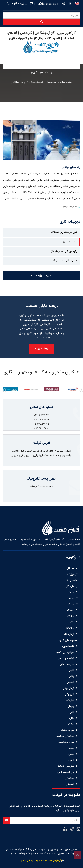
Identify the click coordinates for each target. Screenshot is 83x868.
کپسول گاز (72, 575)
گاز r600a (73, 592)
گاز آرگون (73, 760)
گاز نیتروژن (72, 700)
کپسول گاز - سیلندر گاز (65, 261)
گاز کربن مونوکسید (68, 742)
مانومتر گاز (72, 580)
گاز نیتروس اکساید (68, 766)
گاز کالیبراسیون (70, 646)
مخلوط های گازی (68, 640)
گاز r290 (73, 598)
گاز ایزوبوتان (71, 694)
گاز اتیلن (73, 670)
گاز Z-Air (73, 724)
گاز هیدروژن (71, 778)
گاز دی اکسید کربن (67, 772)
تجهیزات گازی (36, 82)
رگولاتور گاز (72, 586)
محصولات (51, 82)
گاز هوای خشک (69, 730)
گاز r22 (74, 622)
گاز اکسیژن (72, 784)
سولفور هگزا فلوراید (67, 664)
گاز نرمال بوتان (70, 688)
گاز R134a (72, 628)
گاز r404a (72, 616)
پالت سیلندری (18, 82)
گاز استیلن (72, 682)
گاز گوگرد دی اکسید (67, 658)
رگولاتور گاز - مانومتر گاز (64, 251)
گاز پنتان (73, 676)
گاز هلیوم (73, 754)
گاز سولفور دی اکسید (66, 652)
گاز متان (73, 718)
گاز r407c (72, 610)
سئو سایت (39, 860)
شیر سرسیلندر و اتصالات (64, 232)
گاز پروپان (72, 706)
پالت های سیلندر (71, 167)
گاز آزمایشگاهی (69, 634)
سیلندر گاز (72, 568)
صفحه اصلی (66, 82)
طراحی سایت (52, 860)
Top (77, 855)
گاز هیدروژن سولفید (67, 736)
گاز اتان (74, 712)
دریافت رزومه (40, 276)
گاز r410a (73, 604)
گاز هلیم (73, 748)
